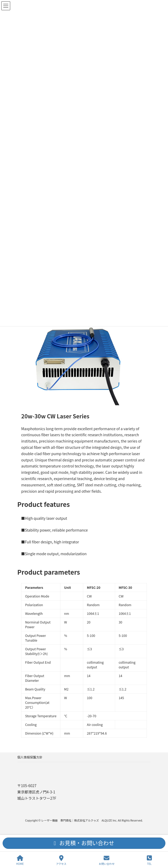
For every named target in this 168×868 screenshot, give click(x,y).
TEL (149, 860)
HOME (20, 860)
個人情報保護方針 (30, 757)
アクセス (61, 860)
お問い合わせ (107, 860)
